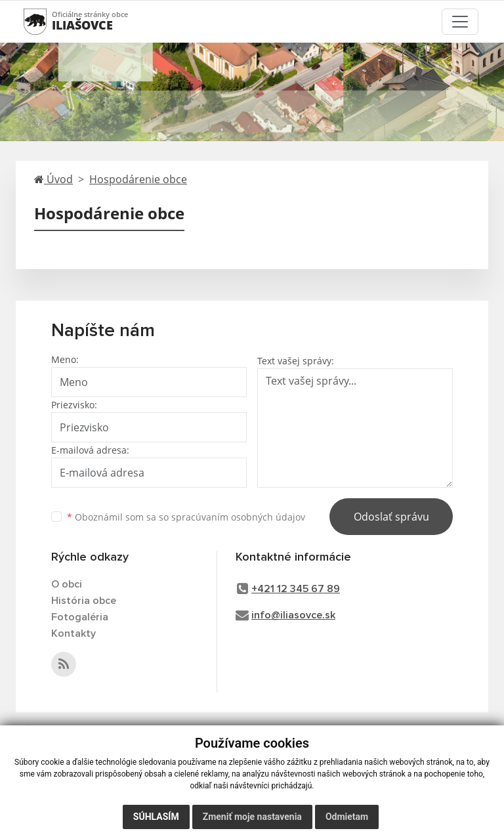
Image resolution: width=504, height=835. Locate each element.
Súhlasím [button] (156, 817)
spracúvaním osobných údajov (238, 517)
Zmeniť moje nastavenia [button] (252, 817)
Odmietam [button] (347, 817)
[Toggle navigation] (460, 22)
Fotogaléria (80, 617)
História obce (84, 601)
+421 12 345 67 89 (296, 589)
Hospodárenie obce (138, 179)
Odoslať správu (391, 517)
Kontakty (73, 633)
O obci (67, 584)
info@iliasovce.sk (293, 615)
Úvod (53, 179)
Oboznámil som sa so (186, 517)
